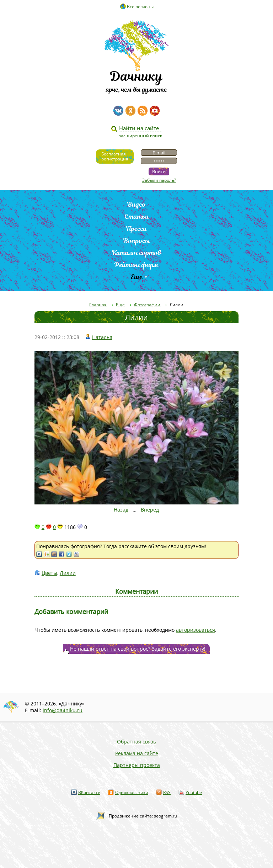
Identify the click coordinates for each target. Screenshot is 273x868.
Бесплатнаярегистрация (115, 156)
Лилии (68, 573)
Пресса (136, 229)
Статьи (137, 216)
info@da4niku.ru (63, 710)
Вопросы (137, 241)
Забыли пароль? (159, 180)
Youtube (194, 792)
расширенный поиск (140, 136)
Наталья (102, 337)
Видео (136, 204)
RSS (167, 792)
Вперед (150, 510)
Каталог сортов (137, 253)
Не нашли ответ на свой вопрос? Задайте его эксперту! (138, 649)
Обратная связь (136, 742)
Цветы (49, 573)
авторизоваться (196, 630)
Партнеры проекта (137, 765)
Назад (121, 510)
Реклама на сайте (137, 753)
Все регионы (140, 7)
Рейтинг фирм (136, 265)
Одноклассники (132, 792)
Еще (137, 277)
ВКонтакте (89, 792)
